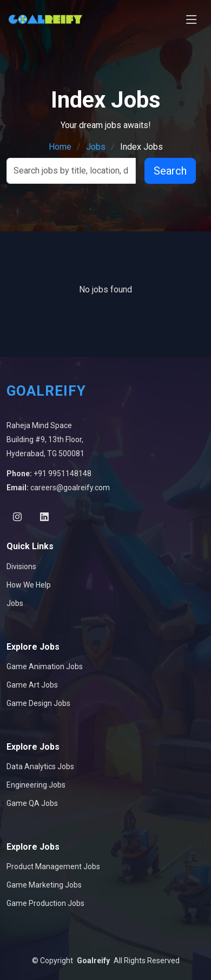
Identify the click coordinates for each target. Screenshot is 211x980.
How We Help (29, 585)
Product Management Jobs (53, 866)
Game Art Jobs (32, 685)
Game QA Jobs (32, 803)
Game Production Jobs (45, 903)
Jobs (96, 147)
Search (170, 171)
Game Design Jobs (38, 703)
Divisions (21, 566)
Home (60, 147)
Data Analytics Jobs (40, 766)
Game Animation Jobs (45, 666)
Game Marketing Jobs (44, 885)
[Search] (71, 171)
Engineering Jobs (36, 785)
